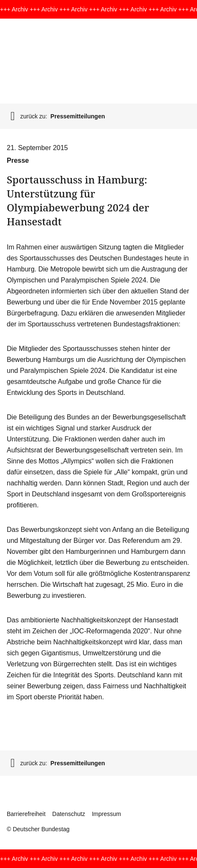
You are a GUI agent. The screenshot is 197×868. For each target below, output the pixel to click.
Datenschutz (69, 814)
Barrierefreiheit (26, 814)
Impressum (107, 814)
